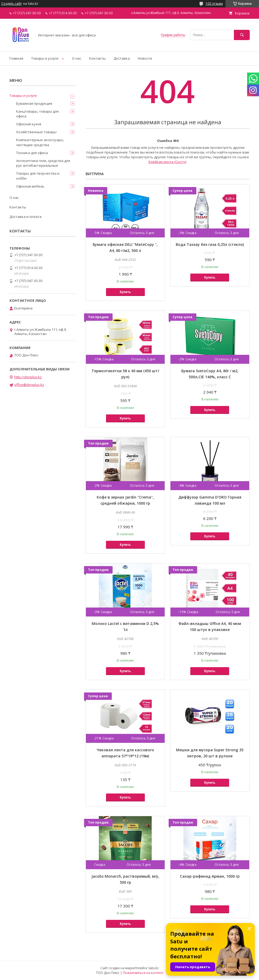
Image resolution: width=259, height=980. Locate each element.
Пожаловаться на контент (143, 973)
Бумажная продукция (34, 103)
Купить (125, 292)
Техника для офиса (32, 153)
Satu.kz (153, 968)
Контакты (97, 58)
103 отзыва (214, 4)
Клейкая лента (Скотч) (167, 162)
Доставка (122, 58)
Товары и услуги (45, 58)
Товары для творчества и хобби (38, 176)
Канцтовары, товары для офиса (37, 114)
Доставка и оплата (26, 217)
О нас (77, 58)
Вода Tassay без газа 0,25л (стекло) (210, 244)
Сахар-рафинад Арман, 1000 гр (210, 876)
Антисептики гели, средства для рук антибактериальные (43, 163)
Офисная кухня (29, 124)
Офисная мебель (30, 186)
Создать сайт (11, 4)
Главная (16, 58)
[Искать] (242, 35)
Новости (145, 58)
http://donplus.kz (28, 377)
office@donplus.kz (29, 385)
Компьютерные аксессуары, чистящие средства (40, 142)
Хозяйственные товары (36, 132)
